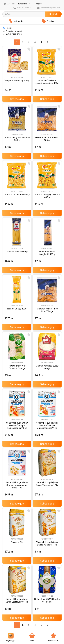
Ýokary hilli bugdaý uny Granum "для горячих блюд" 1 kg (17, 485)
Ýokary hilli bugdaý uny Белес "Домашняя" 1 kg (17, 600)
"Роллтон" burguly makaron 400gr (47, 196)
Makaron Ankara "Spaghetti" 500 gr (47, 253)
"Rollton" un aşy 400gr (17, 309)
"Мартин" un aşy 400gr (17, 252)
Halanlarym (53, 637)
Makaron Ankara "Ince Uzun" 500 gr (47, 310)
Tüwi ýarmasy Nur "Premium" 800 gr (17, 367)
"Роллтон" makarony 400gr (17, 195)
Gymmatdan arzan (12, 34)
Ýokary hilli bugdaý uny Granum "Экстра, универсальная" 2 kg (17, 425)
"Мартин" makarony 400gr (17, 80)
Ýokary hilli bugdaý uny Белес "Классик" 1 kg (47, 543)
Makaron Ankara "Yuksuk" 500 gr (47, 139)
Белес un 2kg (17, 542)
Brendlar (48, 21)
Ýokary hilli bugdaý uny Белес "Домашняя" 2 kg (47, 484)
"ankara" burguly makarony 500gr (17, 139)
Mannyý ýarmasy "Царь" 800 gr (47, 367)
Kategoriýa (16, 21)
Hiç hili (7, 28)
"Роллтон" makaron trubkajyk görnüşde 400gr (47, 82)
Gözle (53, 14)
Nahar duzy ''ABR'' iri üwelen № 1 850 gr (47, 600)
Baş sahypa (11, 637)
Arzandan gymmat (12, 31)
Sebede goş (17, 99)
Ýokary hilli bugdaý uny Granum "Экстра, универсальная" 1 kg (47, 425)
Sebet (32, 637)
